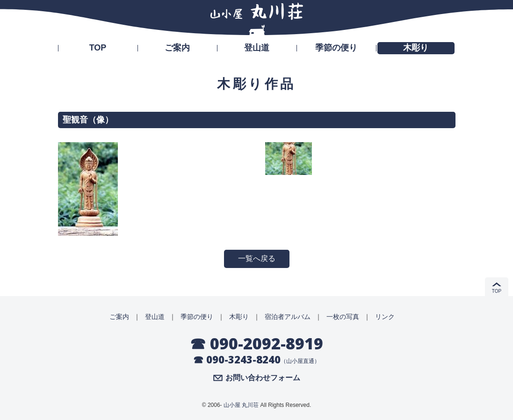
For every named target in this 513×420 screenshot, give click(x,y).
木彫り (416, 48)
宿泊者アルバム (288, 317)
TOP (98, 48)
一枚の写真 (343, 317)
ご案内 (177, 48)
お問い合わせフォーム (263, 378)
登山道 (257, 48)
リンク (385, 317)
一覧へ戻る (257, 258)
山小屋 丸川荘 (241, 405)
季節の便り (336, 48)
